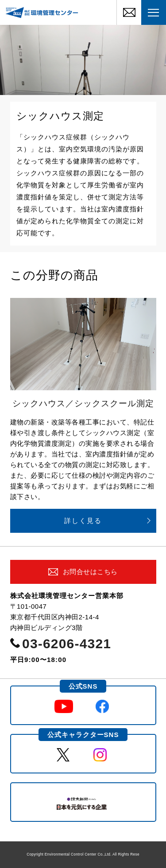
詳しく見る (83, 521)
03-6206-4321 (67, 644)
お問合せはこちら (90, 572)
